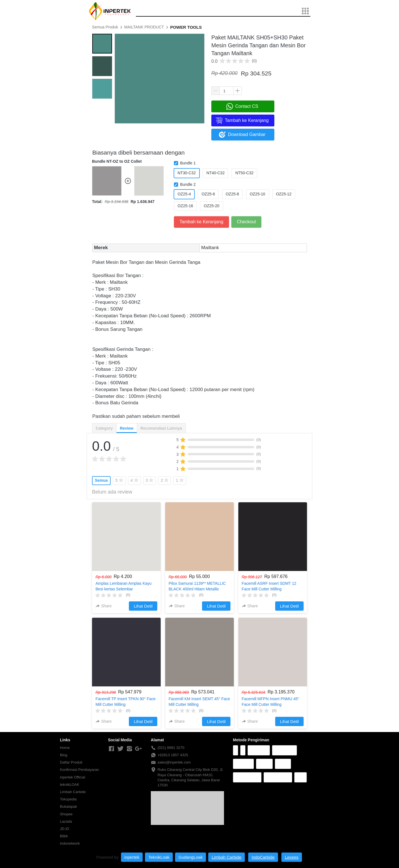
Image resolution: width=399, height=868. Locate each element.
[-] (111, 749)
